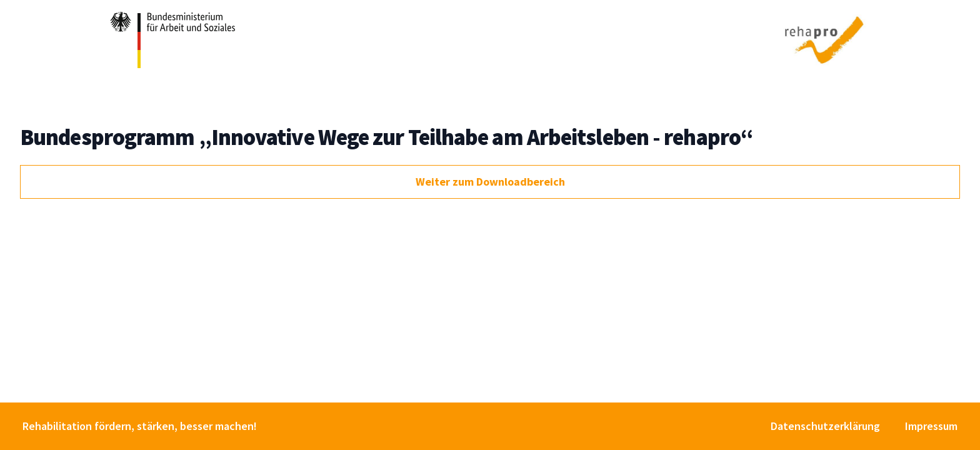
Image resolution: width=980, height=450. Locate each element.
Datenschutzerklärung (825, 426)
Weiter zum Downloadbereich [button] (490, 182)
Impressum (931, 426)
